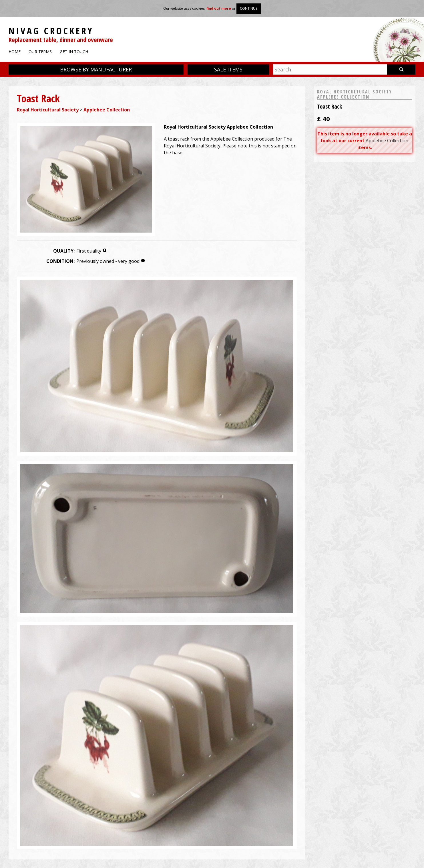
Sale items (228, 69)
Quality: (64, 251)
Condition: (60, 261)
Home (15, 52)
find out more (219, 8)
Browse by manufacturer (96, 69)
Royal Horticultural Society (48, 110)
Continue (249, 8)
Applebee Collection (107, 110)
